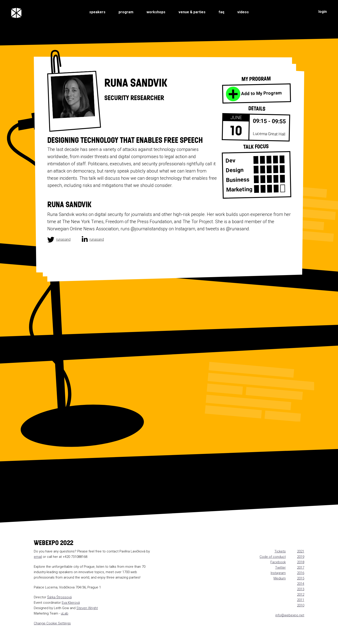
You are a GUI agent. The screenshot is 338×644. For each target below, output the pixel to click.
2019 (301, 557)
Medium (280, 578)
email (38, 557)
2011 (301, 600)
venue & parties (192, 12)
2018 (301, 562)
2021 (301, 551)
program (126, 12)
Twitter (280, 568)
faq (221, 12)
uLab (65, 613)
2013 (301, 589)
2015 (301, 578)
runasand (63, 239)
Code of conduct (273, 557)
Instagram (278, 573)
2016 (301, 573)
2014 (301, 584)
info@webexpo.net (290, 615)
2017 (301, 568)
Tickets (280, 551)
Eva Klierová (71, 603)
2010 (301, 605)
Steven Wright (87, 608)
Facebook (278, 562)
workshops (156, 12)
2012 (301, 595)
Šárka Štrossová (59, 597)
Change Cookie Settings (52, 623)
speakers (97, 12)
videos (243, 12)
